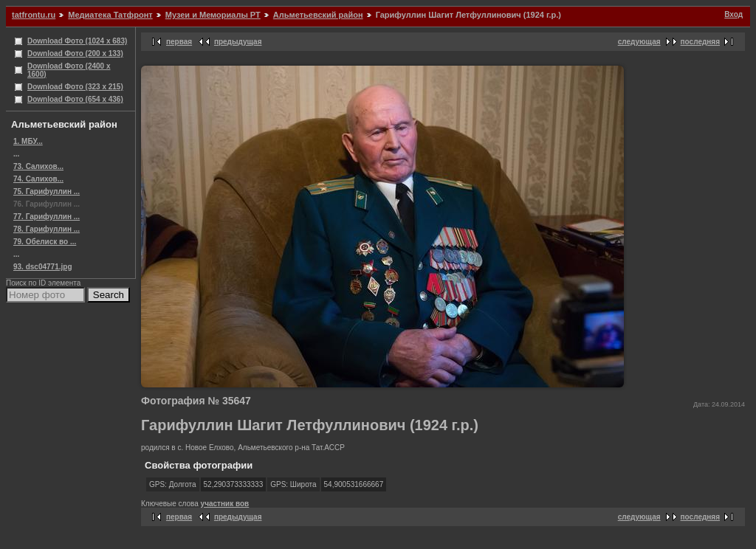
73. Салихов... (38, 166)
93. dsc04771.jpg (43, 267)
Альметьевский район (318, 15)
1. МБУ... (28, 141)
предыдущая (238, 42)
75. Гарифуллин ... (47, 191)
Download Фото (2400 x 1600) (69, 70)
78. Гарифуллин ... (47, 229)
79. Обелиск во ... (45, 242)
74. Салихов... (38, 179)
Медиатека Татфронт (110, 15)
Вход (733, 14)
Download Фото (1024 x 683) (77, 41)
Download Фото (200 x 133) (75, 53)
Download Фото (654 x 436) (75, 99)
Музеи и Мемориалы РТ (213, 15)
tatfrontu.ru (34, 15)
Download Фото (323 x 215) (75, 87)
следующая (639, 42)
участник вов (225, 504)
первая (179, 42)
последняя (700, 42)
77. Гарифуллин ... (47, 217)
